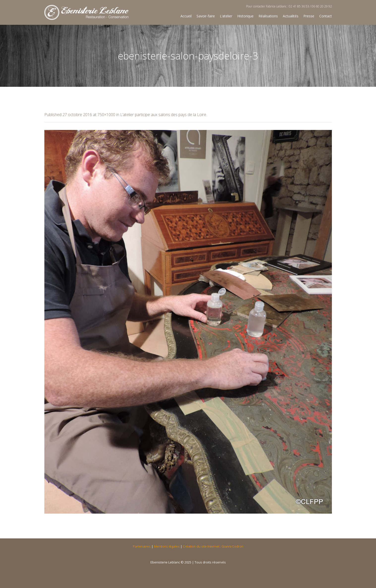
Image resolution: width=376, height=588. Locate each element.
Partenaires (142, 546)
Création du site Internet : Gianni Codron (213, 546)
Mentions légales (167, 546)
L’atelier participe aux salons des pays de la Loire (163, 115)
